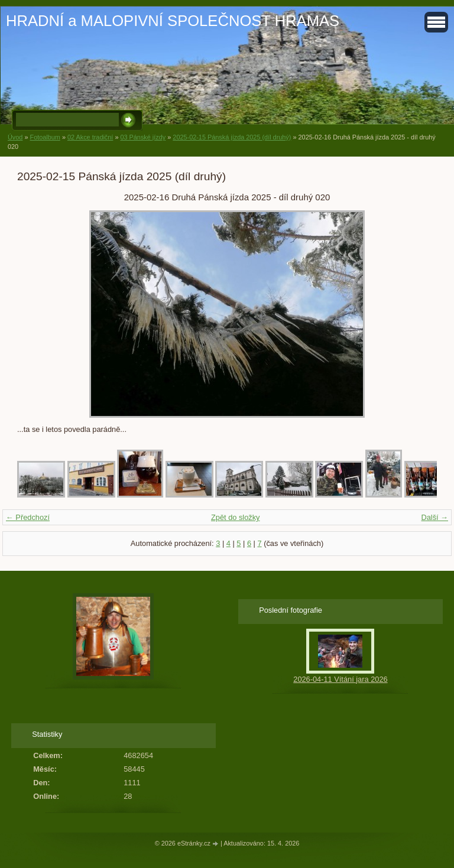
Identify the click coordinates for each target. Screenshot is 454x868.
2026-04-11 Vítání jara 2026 (340, 679)
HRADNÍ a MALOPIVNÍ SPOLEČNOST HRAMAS (173, 21)
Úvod (15, 137)
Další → (434, 517)
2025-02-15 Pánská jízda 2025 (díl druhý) (232, 137)
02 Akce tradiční (90, 137)
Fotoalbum (45, 137)
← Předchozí (28, 517)
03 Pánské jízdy (143, 137)
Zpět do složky (236, 517)
